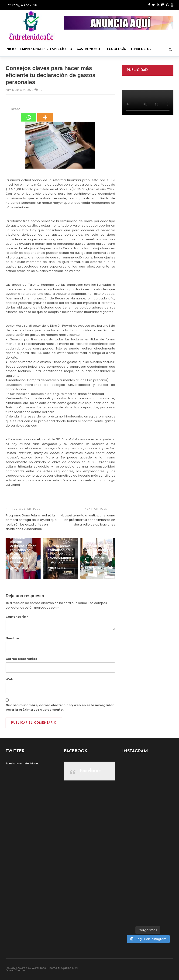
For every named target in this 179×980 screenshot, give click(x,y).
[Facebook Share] (6, 110)
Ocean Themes (16, 970)
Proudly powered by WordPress (26, 968)
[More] (45, 114)
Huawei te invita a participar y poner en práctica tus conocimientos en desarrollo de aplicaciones (88, 520)
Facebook (90, 771)
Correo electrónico (21, 659)
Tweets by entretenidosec (22, 763)
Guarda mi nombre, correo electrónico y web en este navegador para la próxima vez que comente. (60, 707)
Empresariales (34, 49)
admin (10, 90)
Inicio (11, 49)
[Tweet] (9, 110)
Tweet (15, 109)
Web (9, 679)
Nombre (12, 638)
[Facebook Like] (8, 110)
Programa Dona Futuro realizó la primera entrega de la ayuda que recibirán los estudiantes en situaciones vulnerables (31, 522)
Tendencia (141, 49)
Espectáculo (61, 49)
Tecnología (115, 49)
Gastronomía (89, 49)
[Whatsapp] (29, 114)
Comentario (17, 617)
